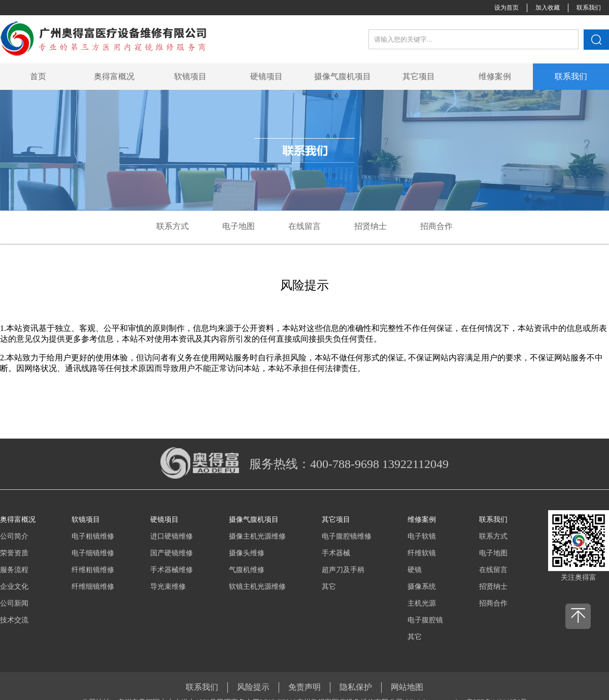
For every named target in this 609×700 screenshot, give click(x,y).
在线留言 (493, 570)
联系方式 (493, 536)
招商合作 (493, 603)
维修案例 (495, 76)
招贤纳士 (493, 587)
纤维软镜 (422, 553)
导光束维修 (168, 587)
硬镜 (415, 570)
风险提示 (253, 687)
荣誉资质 (14, 553)
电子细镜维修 (93, 553)
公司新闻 (14, 603)
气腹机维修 (247, 570)
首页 (38, 76)
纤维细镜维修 (93, 587)
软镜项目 (190, 76)
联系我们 (589, 8)
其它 (329, 587)
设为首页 (506, 8)
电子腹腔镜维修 (347, 536)
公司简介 (14, 536)
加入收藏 (548, 8)
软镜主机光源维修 (257, 587)
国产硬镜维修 (172, 553)
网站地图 (407, 687)
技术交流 (14, 620)
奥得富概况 (114, 76)
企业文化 (14, 587)
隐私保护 (356, 687)
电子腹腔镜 (425, 620)
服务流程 (14, 570)
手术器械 (336, 553)
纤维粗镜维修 (93, 570)
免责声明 (304, 687)
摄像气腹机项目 (343, 76)
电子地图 (493, 553)
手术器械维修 (172, 570)
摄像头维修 (247, 553)
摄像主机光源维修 (257, 536)
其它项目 (419, 76)
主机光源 (422, 603)
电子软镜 (422, 536)
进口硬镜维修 (172, 536)
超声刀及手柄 (343, 570)
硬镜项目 (266, 76)
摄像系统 (422, 587)
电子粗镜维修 (93, 536)
